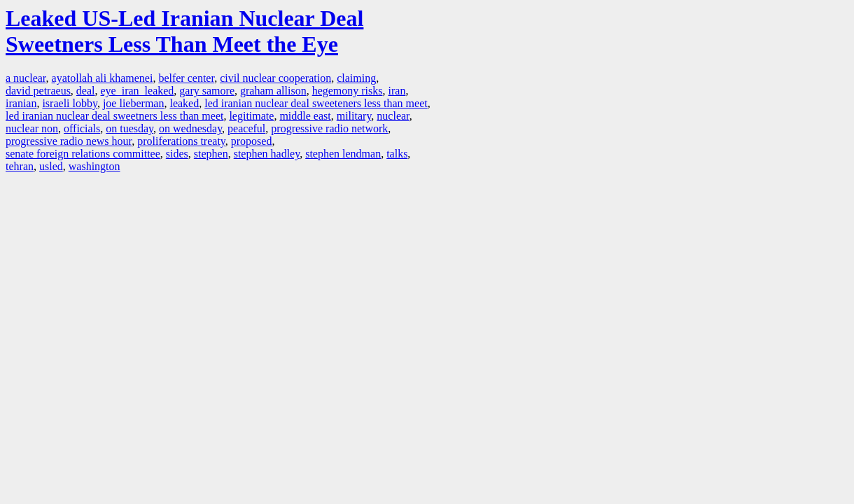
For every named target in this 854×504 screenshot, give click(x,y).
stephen (211, 154)
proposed (252, 141)
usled (51, 166)
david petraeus (38, 91)
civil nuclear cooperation (275, 78)
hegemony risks (348, 91)
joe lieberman (134, 103)
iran (397, 91)
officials (82, 128)
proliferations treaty (181, 141)
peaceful (246, 128)
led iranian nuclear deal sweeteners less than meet (316, 103)
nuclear (393, 116)
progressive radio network (329, 128)
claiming (356, 78)
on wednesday (190, 128)
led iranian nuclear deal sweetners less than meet (114, 116)
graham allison (273, 91)
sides (177, 154)
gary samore (207, 91)
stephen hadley (267, 154)
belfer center (186, 78)
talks (397, 154)
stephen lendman (343, 154)
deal (86, 91)
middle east (305, 116)
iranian (21, 103)
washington (94, 166)
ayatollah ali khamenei (103, 78)
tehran (20, 166)
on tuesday (129, 128)
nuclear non (32, 128)
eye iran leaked (138, 91)
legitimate (251, 116)
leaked (184, 103)
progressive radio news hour (69, 141)
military (354, 116)
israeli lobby (70, 103)
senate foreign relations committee (83, 154)
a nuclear (26, 78)
